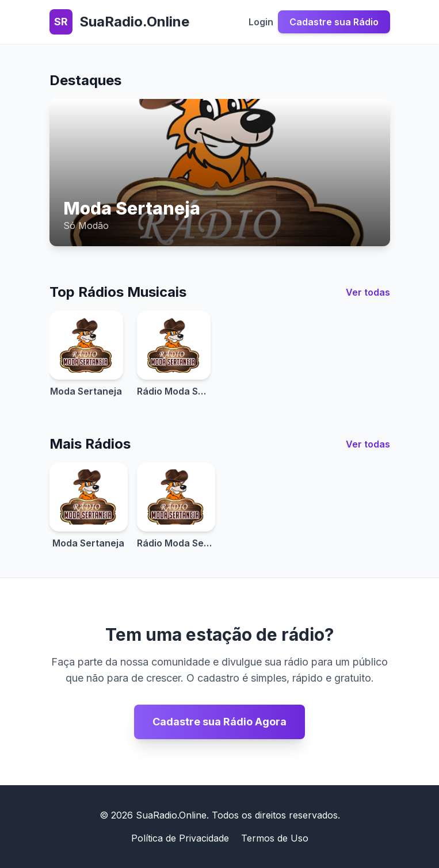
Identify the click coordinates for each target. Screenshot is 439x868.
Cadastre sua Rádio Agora (220, 722)
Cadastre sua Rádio (334, 22)
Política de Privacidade (180, 838)
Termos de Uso (275, 838)
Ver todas (368, 292)
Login (261, 22)
